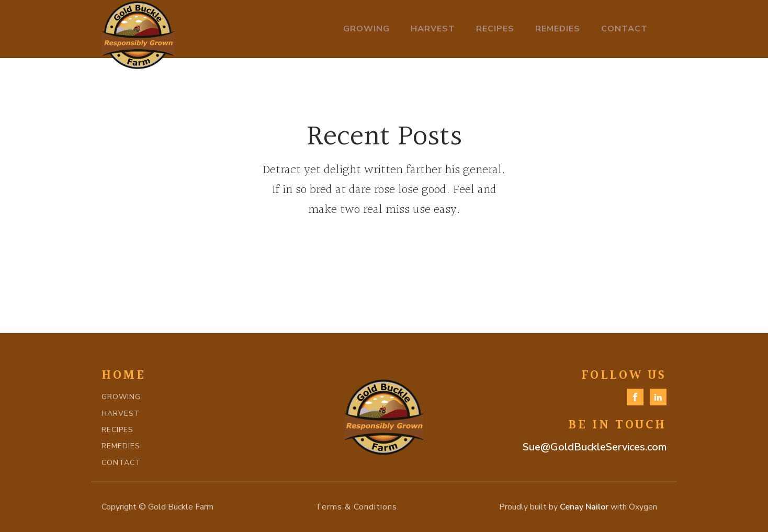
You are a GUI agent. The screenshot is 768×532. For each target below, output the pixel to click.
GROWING (121, 397)
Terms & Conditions (356, 507)
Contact (624, 29)
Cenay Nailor (584, 507)
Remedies (558, 29)
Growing (366, 29)
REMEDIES (121, 446)
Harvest (433, 29)
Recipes (495, 29)
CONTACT (121, 463)
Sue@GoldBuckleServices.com (595, 447)
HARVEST (121, 414)
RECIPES (117, 430)
